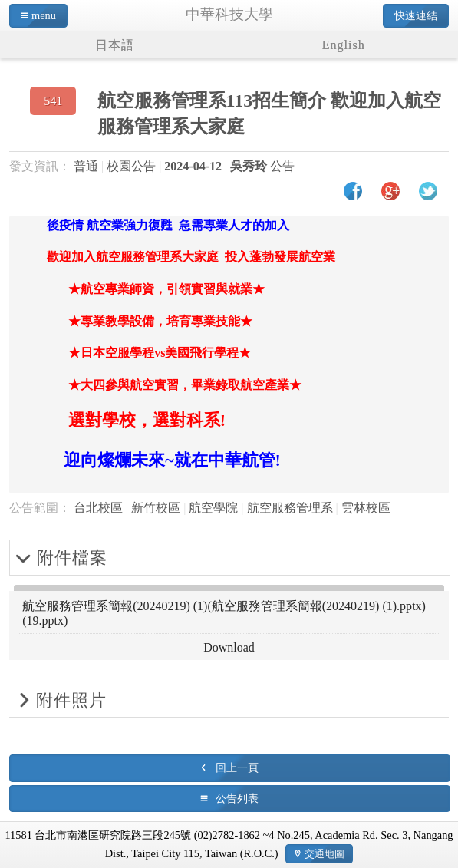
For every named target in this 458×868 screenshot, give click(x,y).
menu (44, 15)
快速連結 (416, 15)
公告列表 (237, 798)
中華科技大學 (229, 14)
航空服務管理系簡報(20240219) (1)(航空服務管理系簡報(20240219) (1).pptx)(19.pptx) (224, 613)
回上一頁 (237, 767)
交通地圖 (325, 854)
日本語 (115, 45)
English (344, 45)
